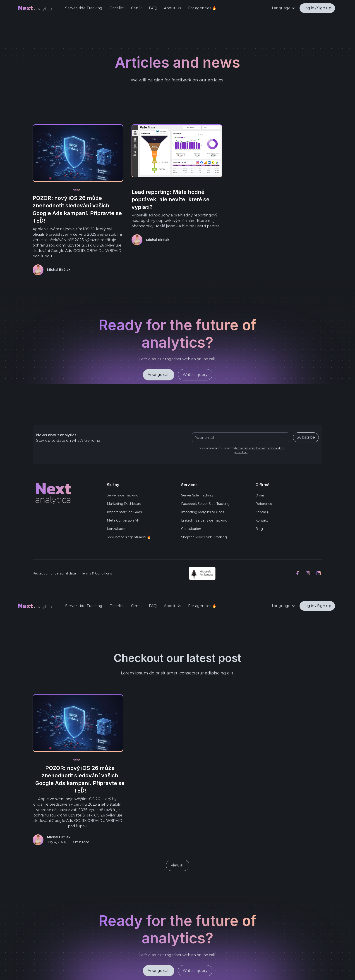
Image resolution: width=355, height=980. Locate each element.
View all (178, 865)
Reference (264, 504)
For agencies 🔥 (202, 8)
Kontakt (262, 520)
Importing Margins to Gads (203, 512)
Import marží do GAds (124, 512)
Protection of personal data (54, 573)
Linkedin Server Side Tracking (204, 520)
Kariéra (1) (263, 512)
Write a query (195, 375)
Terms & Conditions (97, 573)
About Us (172, 8)
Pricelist (117, 8)
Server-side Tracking (84, 8)
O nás (260, 495)
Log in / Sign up (317, 8)
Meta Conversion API (124, 520)
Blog (259, 529)
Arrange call (159, 375)
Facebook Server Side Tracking (205, 504)
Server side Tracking (123, 495)
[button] (283, 8)
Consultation (191, 529)
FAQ (153, 8)
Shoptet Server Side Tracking (204, 537)
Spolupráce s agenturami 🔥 (129, 537)
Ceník (136, 8)
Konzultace (116, 529)
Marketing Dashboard (124, 504)
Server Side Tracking (197, 495)
